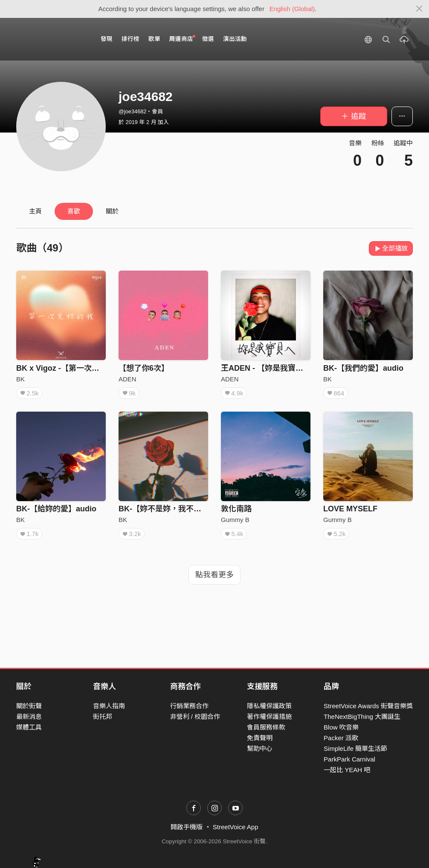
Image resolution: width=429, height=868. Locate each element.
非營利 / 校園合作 (195, 717)
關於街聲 (29, 706)
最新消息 (29, 717)
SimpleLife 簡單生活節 (355, 748)
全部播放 (391, 248)
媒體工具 (29, 727)
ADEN (128, 379)
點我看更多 (214, 575)
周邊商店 (182, 39)
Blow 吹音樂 (341, 727)
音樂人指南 (109, 706)
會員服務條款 (266, 727)
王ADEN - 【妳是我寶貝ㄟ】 (270, 368)
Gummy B (235, 520)
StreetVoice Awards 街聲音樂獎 (368, 706)
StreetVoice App (236, 827)
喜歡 (74, 211)
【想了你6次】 (144, 368)
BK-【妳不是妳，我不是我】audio (178, 509)
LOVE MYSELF (350, 509)
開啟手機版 (187, 827)
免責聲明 (260, 738)
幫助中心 (260, 748)
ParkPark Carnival (349, 759)
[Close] (419, 9)
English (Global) (292, 9)
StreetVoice (51, 39)
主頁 (35, 211)
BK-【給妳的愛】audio (56, 509)
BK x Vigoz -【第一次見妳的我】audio (83, 368)
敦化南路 (236, 509)
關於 (112, 211)
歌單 (154, 39)
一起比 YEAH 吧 (347, 770)
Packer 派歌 (341, 738)
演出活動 (235, 39)
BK (20, 379)
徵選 (208, 39)
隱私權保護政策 (269, 706)
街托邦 (103, 717)
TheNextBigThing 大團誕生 (362, 717)
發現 (107, 39)
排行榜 (130, 39)
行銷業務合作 (189, 706)
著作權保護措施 (269, 717)
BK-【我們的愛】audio (363, 368)
